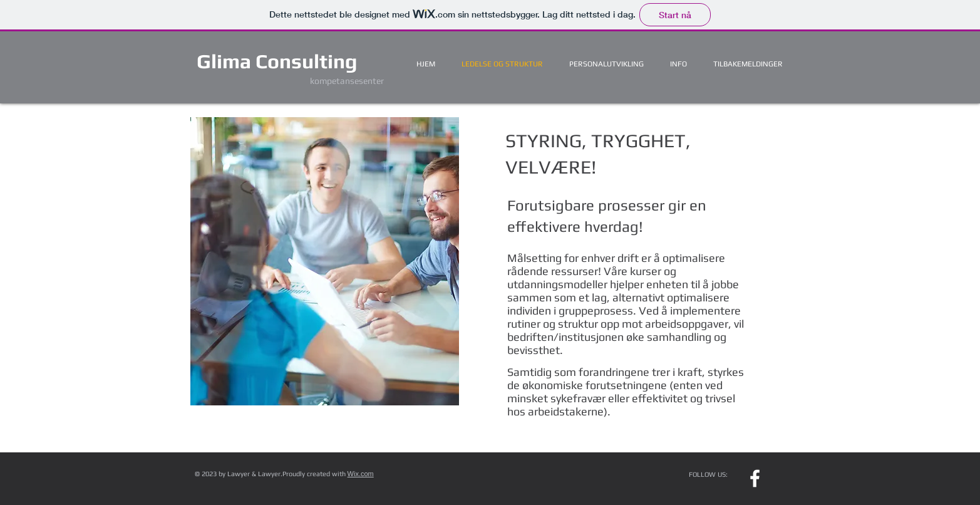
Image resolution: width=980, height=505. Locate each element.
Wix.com (361, 474)
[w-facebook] (755, 478)
